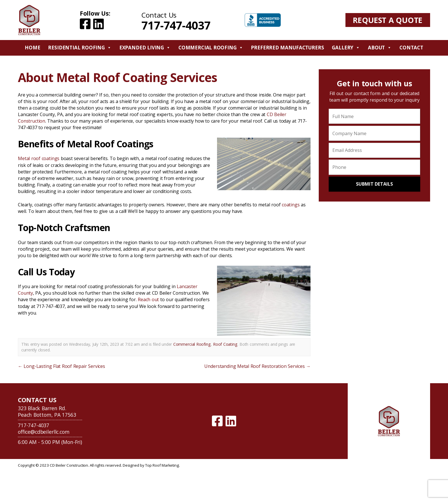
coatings (291, 205)
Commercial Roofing (211, 48)
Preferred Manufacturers (287, 48)
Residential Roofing (80, 48)
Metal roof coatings (39, 158)
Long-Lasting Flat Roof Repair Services (62, 366)
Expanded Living (145, 48)
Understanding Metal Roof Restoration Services (257, 366)
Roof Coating (225, 344)
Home (32, 48)
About (380, 48)
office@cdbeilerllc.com (44, 432)
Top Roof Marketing (162, 465)
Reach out (148, 299)
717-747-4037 (176, 25)
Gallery (346, 48)
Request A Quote (388, 20)
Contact (411, 48)
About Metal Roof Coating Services (117, 77)
